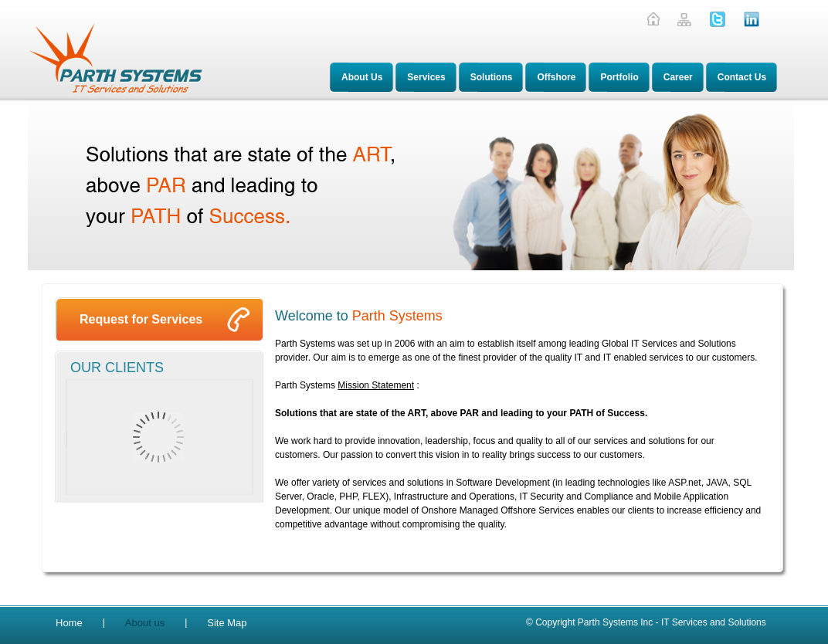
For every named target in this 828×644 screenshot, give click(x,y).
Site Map (227, 623)
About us (145, 623)
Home (69, 623)
